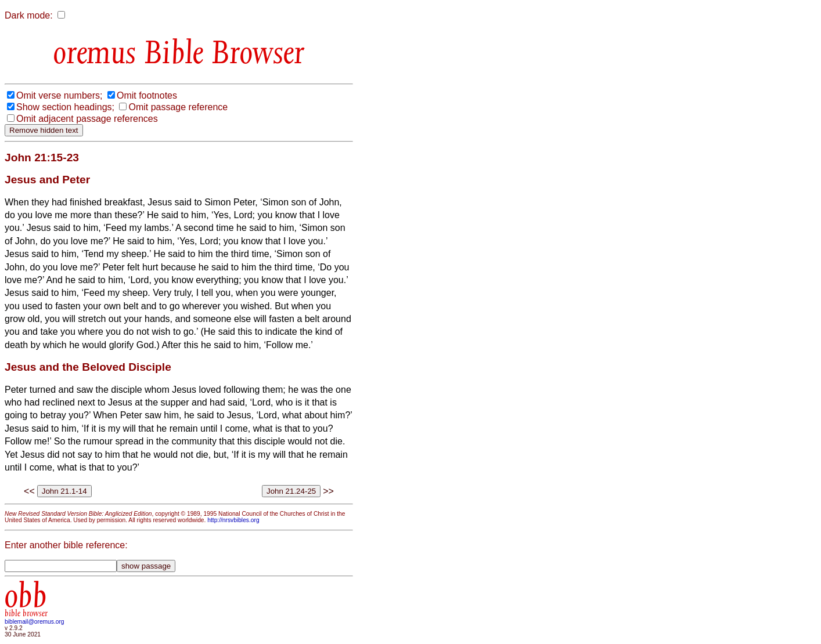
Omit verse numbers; (59, 95)
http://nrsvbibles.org (233, 520)
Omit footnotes (147, 95)
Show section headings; (65, 107)
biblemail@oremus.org (35, 622)
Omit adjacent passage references (87, 119)
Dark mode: (29, 15)
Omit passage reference (178, 107)
